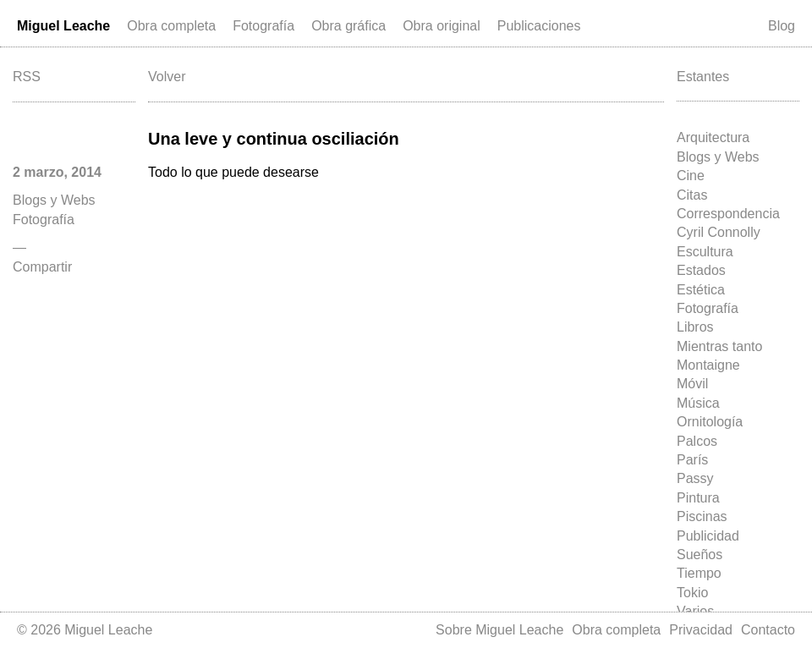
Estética (701, 290)
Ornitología (710, 422)
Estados (701, 270)
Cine (691, 176)
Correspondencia (728, 214)
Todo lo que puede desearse (233, 172)
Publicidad (708, 536)
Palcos (697, 441)
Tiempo (699, 573)
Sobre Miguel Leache (499, 630)
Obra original (442, 26)
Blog (782, 26)
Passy (695, 478)
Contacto (768, 630)
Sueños (700, 555)
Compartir (42, 267)
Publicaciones (539, 26)
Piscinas (702, 516)
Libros (695, 327)
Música (698, 403)
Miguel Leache (63, 26)
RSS (27, 77)
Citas (692, 195)
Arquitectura (713, 137)
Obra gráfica (348, 26)
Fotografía (263, 26)
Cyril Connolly (719, 232)
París (692, 460)
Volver (167, 77)
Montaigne (708, 365)
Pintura (698, 498)
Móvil (692, 384)
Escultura (705, 252)
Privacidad (701, 630)
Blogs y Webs (718, 157)
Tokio (692, 593)
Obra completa (171, 26)
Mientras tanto (719, 346)
